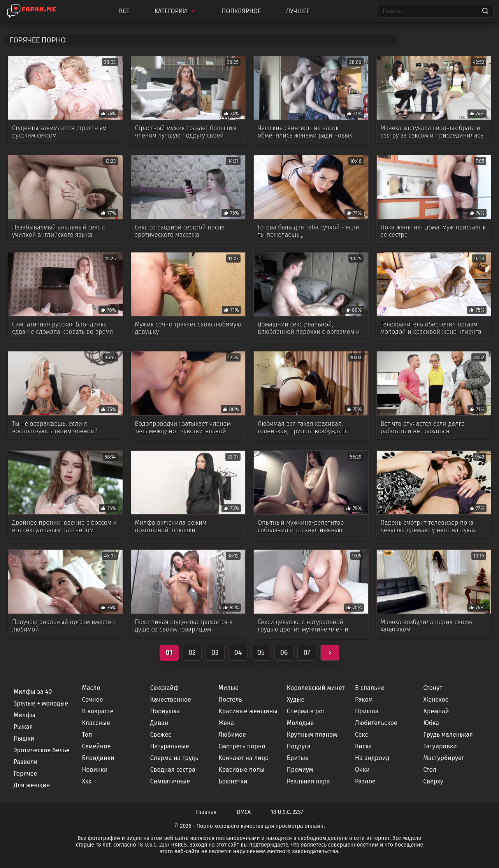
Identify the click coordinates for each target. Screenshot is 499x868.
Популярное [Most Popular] (242, 11)
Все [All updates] (124, 11)
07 (307, 653)
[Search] (485, 11)
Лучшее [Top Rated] (298, 11)
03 (215, 653)
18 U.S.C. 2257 (287, 812)
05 (261, 653)
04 (238, 653)
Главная (206, 812)
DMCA (244, 812)
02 (192, 653)
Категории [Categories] (176, 11)
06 (284, 653)
